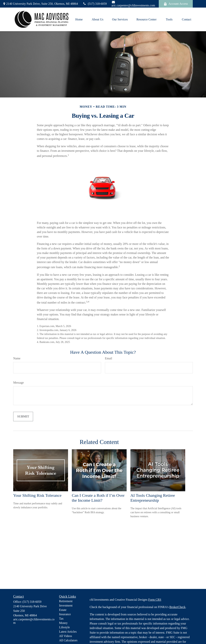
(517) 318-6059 (95, 4)
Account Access (176, 4)
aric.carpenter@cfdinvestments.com (133, 4)
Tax (61, 619)
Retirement (66, 601)
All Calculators (68, 640)
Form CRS (155, 600)
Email (108, 358)
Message (19, 383)
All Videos (66, 636)
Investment (66, 605)
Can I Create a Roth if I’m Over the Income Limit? (98, 498)
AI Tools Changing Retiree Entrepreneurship (153, 498)
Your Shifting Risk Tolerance (37, 495)
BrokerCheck (177, 607)
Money (63, 623)
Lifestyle (65, 627)
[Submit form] (23, 417)
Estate (63, 610)
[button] (79, 19)
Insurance (65, 614)
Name (17, 358)
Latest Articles (68, 632)
